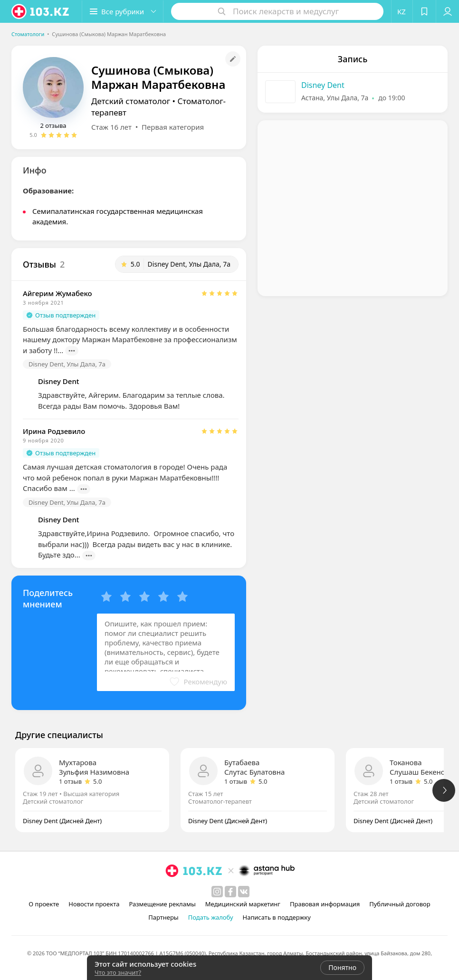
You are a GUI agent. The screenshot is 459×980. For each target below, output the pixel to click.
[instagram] (217, 892)
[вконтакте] (244, 892)
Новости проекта (94, 904)
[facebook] (230, 892)
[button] (123, 11)
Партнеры (163, 917)
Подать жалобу (211, 917)
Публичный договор (400, 904)
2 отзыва (53, 125)
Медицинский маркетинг (243, 904)
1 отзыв (70, 781)
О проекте (44, 904)
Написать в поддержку (277, 917)
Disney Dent (323, 85)
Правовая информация (325, 904)
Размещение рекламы (162, 904)
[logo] (41, 11)
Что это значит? (118, 972)
